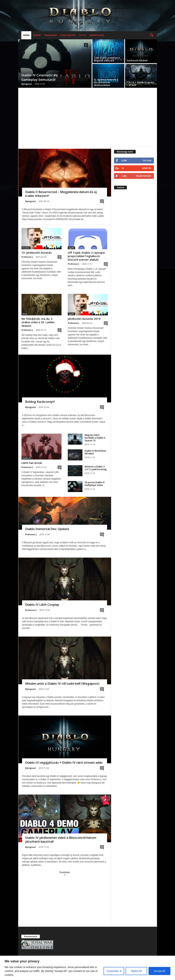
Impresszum (97, 35)
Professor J (27, 257)
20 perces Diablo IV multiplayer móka (95, 484)
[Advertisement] (88, 115)
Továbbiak (65, 874)
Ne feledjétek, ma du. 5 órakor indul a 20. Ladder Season (38, 322)
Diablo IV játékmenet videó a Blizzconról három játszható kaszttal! (61, 840)
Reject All (136, 971)
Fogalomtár (68, 35)
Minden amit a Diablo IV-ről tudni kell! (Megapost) (62, 683)
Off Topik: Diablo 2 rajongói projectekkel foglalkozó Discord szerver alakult (86, 256)
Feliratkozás (144, 176)
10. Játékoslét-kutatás (37, 253)
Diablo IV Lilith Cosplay (42, 605)
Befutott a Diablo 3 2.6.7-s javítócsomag (96, 468)
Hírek (26, 35)
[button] (151, 35)
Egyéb (71, 248)
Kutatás (26, 248)
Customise (113, 971)
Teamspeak (50, 35)
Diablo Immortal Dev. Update (47, 529)
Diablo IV (27, 458)
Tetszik (147, 160)
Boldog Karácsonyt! (40, 402)
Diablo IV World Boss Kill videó (95, 452)
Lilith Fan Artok (32, 463)
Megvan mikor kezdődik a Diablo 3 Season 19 (95, 438)
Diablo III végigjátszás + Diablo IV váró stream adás (64, 762)
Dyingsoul (27, 84)
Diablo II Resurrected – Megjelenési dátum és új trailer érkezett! (61, 194)
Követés (147, 168)
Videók (37, 35)
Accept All (159, 971)
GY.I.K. (82, 35)
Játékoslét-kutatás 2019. (84, 319)
